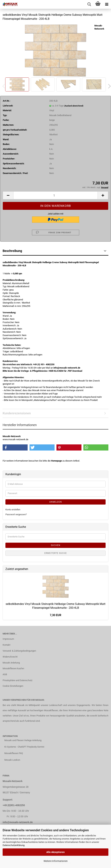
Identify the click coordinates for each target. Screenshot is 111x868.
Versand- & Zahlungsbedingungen (19, 651)
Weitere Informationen (56, 861)
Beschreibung (12, 251)
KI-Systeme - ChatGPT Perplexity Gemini (24, 747)
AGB (5, 674)
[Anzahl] (56, 195)
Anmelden (56, 502)
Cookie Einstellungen (13, 686)
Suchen (56, 545)
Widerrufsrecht (10, 657)
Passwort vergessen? (16, 514)
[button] (8, 195)
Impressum (8, 639)
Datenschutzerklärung (14, 845)
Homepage (56, 461)
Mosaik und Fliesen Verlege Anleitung (23, 740)
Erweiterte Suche (56, 553)
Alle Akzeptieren (56, 852)
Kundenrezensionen (17, 413)
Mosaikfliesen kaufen (13, 668)
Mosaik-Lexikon (12, 760)
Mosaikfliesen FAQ (14, 753)
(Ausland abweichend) (74, 106)
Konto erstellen (13, 510)
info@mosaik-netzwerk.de (18, 822)
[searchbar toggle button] (89, 4)
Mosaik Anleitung (11, 663)
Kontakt (6, 645)
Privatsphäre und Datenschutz (17, 680)
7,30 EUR (56, 615)
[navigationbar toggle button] (107, 4)
